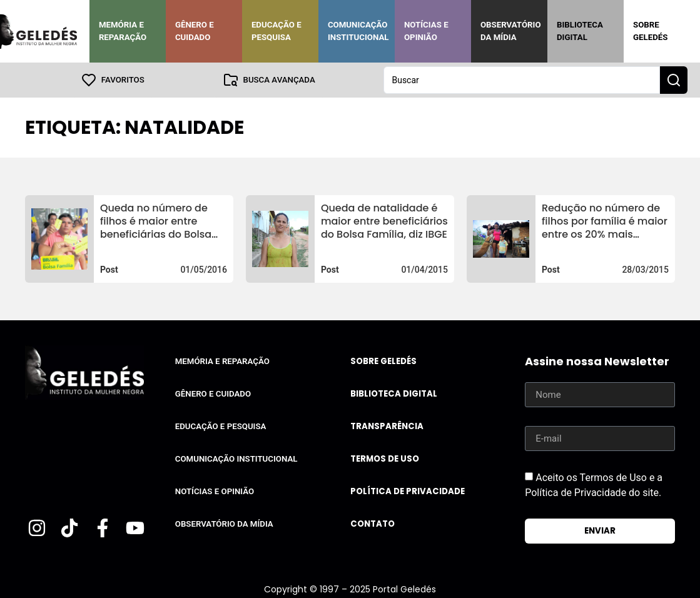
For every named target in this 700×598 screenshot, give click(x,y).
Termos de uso (385, 459)
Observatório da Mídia (511, 31)
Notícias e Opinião (426, 31)
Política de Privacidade (408, 491)
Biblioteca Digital (580, 31)
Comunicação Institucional (358, 31)
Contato (373, 524)
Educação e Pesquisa (276, 31)
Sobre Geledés (650, 31)
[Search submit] (674, 80)
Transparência (387, 426)
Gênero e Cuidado (195, 31)
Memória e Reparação (123, 31)
